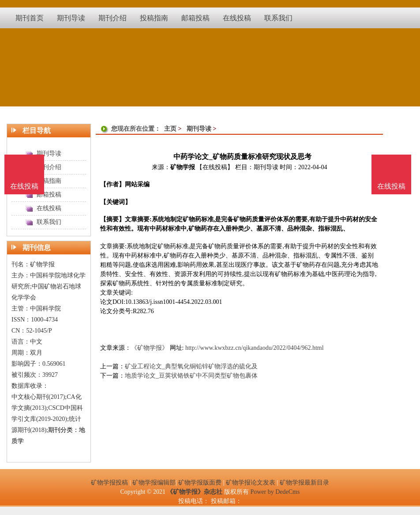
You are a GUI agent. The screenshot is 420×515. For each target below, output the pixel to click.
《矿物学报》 (150, 348)
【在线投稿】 (215, 167)
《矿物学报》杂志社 (195, 492)
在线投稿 (391, 186)
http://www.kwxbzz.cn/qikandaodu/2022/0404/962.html (255, 348)
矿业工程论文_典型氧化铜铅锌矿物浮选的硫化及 (191, 366)
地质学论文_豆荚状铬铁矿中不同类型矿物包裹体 (191, 376)
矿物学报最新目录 (304, 483)
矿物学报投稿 (109, 483)
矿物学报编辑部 (154, 483)
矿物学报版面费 (200, 483)
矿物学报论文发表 (251, 483)
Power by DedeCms (275, 492)
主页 (170, 129)
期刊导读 (199, 129)
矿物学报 (183, 167)
